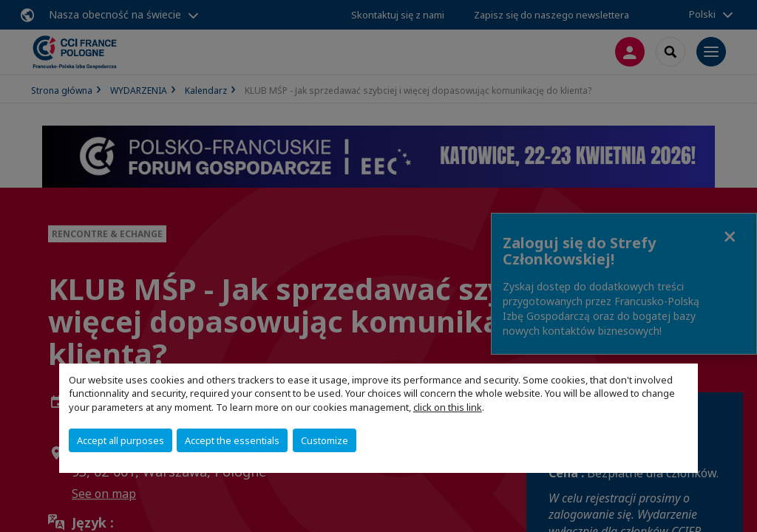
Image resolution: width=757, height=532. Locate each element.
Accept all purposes (120, 440)
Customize (325, 440)
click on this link (448, 407)
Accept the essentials (232, 440)
